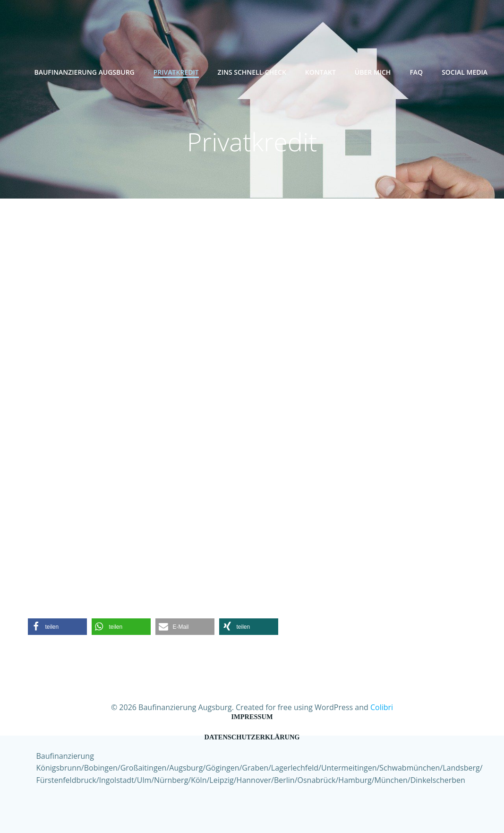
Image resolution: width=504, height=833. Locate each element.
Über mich (373, 72)
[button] (57, 627)
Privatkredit (176, 72)
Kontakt (320, 72)
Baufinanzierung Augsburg (84, 72)
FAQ (416, 72)
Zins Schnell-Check (252, 72)
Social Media (465, 72)
